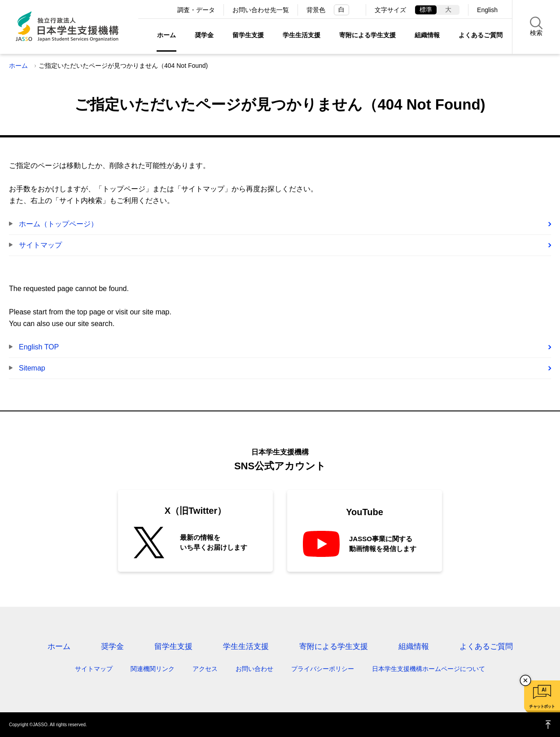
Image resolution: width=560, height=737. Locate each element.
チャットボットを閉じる (525, 680)
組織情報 (427, 35)
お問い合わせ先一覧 (261, 10)
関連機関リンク (153, 669)
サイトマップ (40, 245)
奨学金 (204, 35)
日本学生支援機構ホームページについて (429, 669)
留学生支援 (248, 35)
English (487, 10)
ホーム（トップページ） (58, 224)
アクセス (205, 669)
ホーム (166, 35)
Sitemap (32, 368)
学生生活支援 (302, 35)
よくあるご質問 (481, 35)
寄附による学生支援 (367, 35)
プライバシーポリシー (323, 669)
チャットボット (542, 706)
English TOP (39, 347)
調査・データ (196, 10)
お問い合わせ (254, 669)
